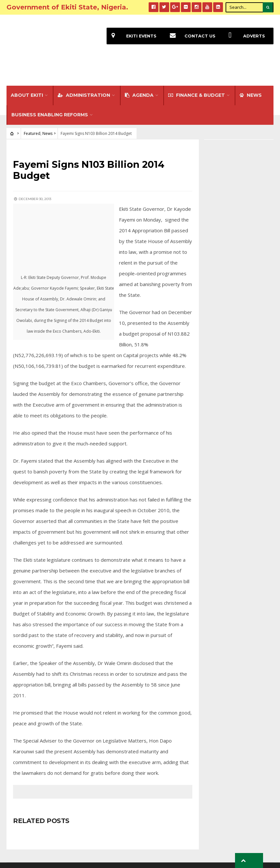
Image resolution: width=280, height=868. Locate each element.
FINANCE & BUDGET (197, 73)
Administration (84, 73)
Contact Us (190, 36)
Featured (32, 111)
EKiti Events (131, 36)
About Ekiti (27, 73)
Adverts (244, 36)
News (47, 111)
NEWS (251, 73)
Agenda (139, 73)
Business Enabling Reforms (50, 93)
